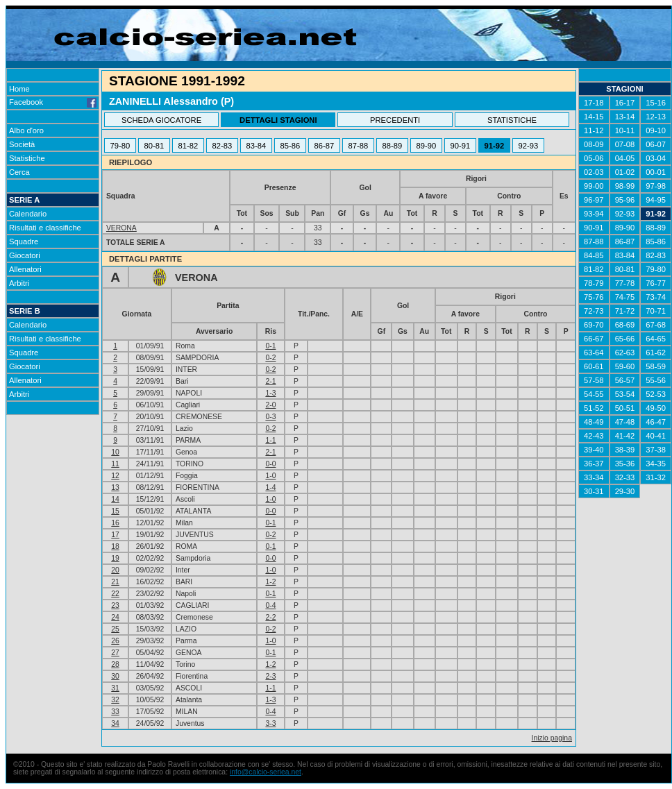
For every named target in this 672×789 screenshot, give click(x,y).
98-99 (625, 186)
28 (115, 664)
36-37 (594, 464)
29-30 (625, 491)
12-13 (656, 117)
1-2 (270, 582)
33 (115, 712)
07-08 (625, 144)
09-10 (656, 130)
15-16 (656, 103)
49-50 (656, 408)
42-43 (594, 436)
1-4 (270, 487)
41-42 (625, 436)
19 (115, 558)
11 (115, 464)
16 (115, 523)
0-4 (270, 605)
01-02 (625, 172)
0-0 (270, 464)
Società (22, 144)
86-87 (325, 146)
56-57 (625, 380)
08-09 (594, 144)
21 (115, 582)
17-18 (594, 103)
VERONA (121, 228)
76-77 (656, 283)
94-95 (656, 200)
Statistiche (27, 158)
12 (115, 476)
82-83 (222, 146)
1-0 (270, 476)
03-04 (656, 158)
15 (115, 511)
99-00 (594, 186)
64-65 (656, 339)
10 (115, 452)
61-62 (656, 353)
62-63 (625, 353)
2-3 (270, 676)
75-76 (594, 297)
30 (115, 676)
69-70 (594, 325)
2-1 (270, 381)
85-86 (291, 146)
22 (115, 594)
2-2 (270, 617)
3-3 (270, 723)
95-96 (625, 200)
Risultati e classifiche (45, 228)
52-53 (656, 394)
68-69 (625, 325)
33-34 (594, 477)
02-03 (594, 172)
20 (115, 570)
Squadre (24, 241)
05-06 (594, 158)
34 (115, 723)
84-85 (594, 255)
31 (115, 688)
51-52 (594, 408)
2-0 (270, 405)
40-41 (656, 436)
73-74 (656, 297)
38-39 (625, 450)
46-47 (656, 422)
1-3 (270, 393)
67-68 (656, 325)
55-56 (656, 380)
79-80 (120, 146)
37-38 (656, 450)
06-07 (656, 144)
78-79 (594, 283)
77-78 (625, 283)
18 (115, 546)
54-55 (594, 394)
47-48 (625, 422)
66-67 (594, 339)
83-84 (257, 146)
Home (19, 89)
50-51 (625, 408)
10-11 (625, 130)
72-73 (594, 311)
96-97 (594, 200)
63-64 (594, 353)
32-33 (625, 477)
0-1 (270, 346)
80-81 (154, 146)
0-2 (270, 358)
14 (115, 499)
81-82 (188, 146)
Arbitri (19, 283)
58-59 (656, 366)
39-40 (594, 450)
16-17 (625, 103)
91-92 (495, 146)
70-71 (656, 311)
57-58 (594, 380)
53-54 (625, 394)
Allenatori (25, 269)
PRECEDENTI (395, 120)
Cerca (19, 172)
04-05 (625, 158)
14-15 (594, 117)
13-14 (625, 117)
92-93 (529, 146)
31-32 (656, 477)
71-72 (625, 311)
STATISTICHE (512, 120)
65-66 (625, 339)
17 (115, 535)
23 (115, 605)
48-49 (594, 422)
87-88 (359, 146)
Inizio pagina (552, 738)
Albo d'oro (26, 130)
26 (115, 641)
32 (115, 700)
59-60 (625, 366)
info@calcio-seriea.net (266, 772)
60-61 (594, 366)
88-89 (393, 146)
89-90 (427, 146)
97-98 (656, 186)
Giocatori (25, 255)
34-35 (656, 464)
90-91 (461, 146)
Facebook (53, 102)
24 (115, 617)
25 (115, 629)
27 (115, 653)
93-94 (594, 214)
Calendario (28, 214)
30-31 (594, 491)
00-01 (656, 172)
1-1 (270, 440)
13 (115, 487)
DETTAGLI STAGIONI (278, 120)
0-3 (270, 417)
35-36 (625, 464)
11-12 (594, 130)
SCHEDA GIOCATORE (161, 120)
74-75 (625, 297)
